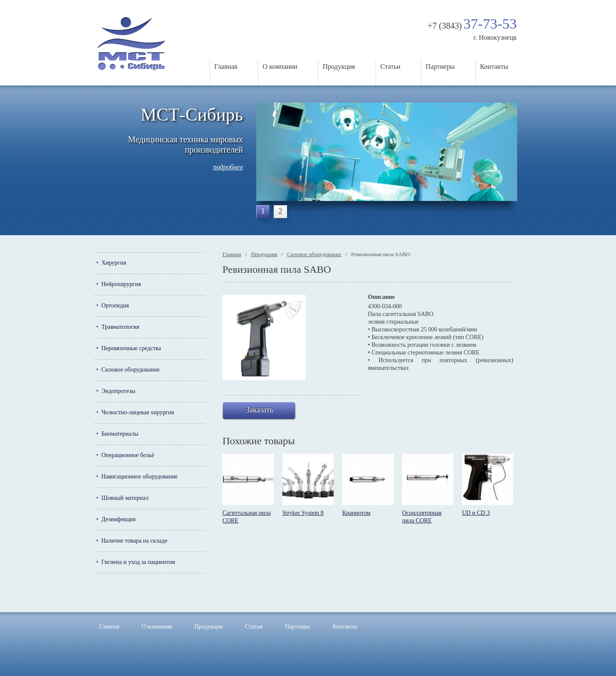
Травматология (120, 327)
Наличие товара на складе (134, 541)
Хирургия (114, 263)
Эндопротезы (118, 391)
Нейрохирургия (121, 284)
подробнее (228, 167)
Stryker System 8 (303, 513)
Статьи (390, 66)
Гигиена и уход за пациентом (138, 562)
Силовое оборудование (130, 370)
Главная (226, 66)
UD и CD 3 (476, 513)
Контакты (494, 66)
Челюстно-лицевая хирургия (138, 412)
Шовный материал (125, 498)
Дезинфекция (118, 519)
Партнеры (440, 66)
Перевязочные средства (131, 348)
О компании (280, 66)
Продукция (339, 66)
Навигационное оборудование (139, 477)
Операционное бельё (128, 455)
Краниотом (356, 513)
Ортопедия (115, 306)
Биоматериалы (120, 434)
